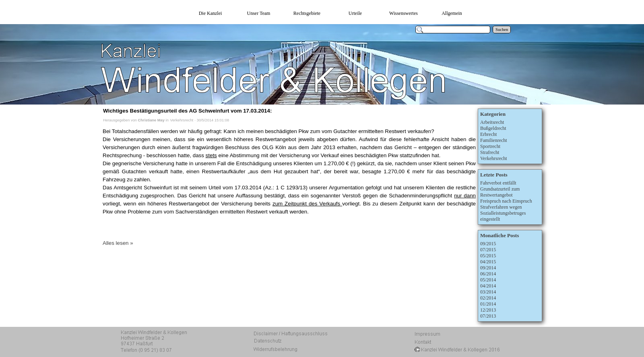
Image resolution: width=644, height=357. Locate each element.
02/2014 (488, 298)
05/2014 (488, 280)
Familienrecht (494, 140)
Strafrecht (490, 152)
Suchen (502, 30)
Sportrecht (490, 146)
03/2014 (488, 292)
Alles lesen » (118, 243)
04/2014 (488, 286)
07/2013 (488, 316)
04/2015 (488, 262)
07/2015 (488, 250)
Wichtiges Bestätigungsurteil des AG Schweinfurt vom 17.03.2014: (187, 111)
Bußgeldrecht (493, 128)
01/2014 (488, 304)
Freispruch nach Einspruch (506, 201)
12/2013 (488, 310)
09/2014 (488, 268)
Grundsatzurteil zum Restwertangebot (500, 192)
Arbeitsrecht (492, 122)
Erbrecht (488, 134)
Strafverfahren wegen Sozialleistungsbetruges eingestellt (503, 213)
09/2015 (488, 244)
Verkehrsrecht (182, 120)
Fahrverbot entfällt (498, 183)
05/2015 (488, 256)
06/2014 (488, 274)
